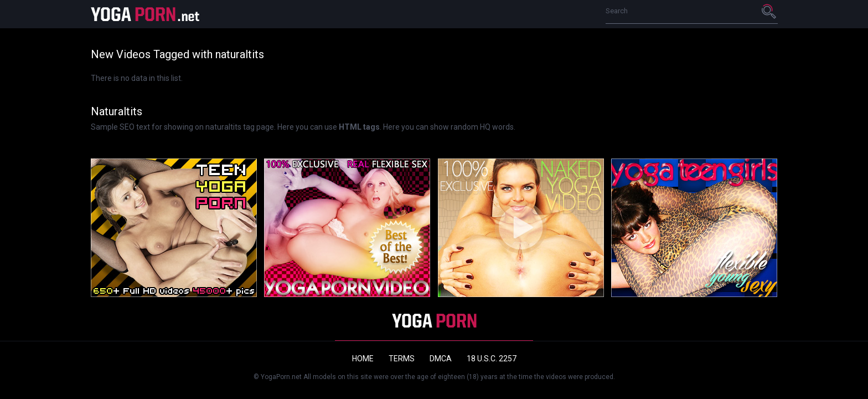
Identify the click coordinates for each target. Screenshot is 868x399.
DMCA (441, 359)
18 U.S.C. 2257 (492, 359)
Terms (402, 359)
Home (363, 359)
